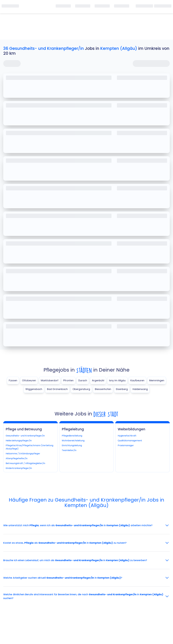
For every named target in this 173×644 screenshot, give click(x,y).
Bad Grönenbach (57, 389)
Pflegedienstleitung (72, 436)
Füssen (13, 380)
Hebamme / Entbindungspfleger (23, 454)
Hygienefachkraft (127, 436)
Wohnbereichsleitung (73, 441)
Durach (83, 380)
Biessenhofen (103, 389)
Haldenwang (140, 389)
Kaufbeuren (137, 380)
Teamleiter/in (69, 450)
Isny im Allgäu (117, 380)
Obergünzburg (81, 389)
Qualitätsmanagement (130, 441)
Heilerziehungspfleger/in (19, 441)
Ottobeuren (29, 380)
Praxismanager (126, 445)
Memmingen (157, 380)
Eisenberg (122, 389)
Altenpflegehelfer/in (17, 458)
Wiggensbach (34, 389)
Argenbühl (98, 380)
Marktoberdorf (50, 380)
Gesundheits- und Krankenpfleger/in (25, 436)
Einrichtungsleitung (72, 445)
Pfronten (68, 380)
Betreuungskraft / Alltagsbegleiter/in (25, 463)
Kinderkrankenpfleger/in (19, 468)
